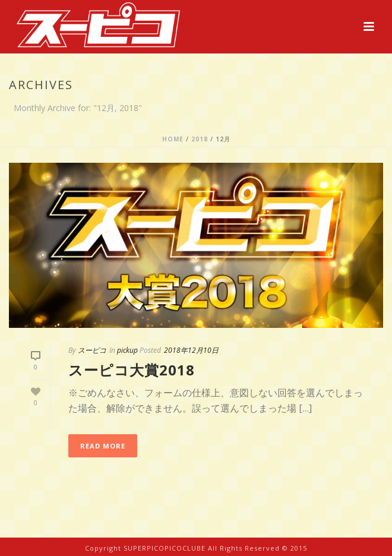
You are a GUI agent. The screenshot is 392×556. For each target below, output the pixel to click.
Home (173, 139)
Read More (103, 446)
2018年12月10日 (191, 350)
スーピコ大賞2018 (132, 370)
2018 (200, 139)
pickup (127, 350)
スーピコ (92, 350)
